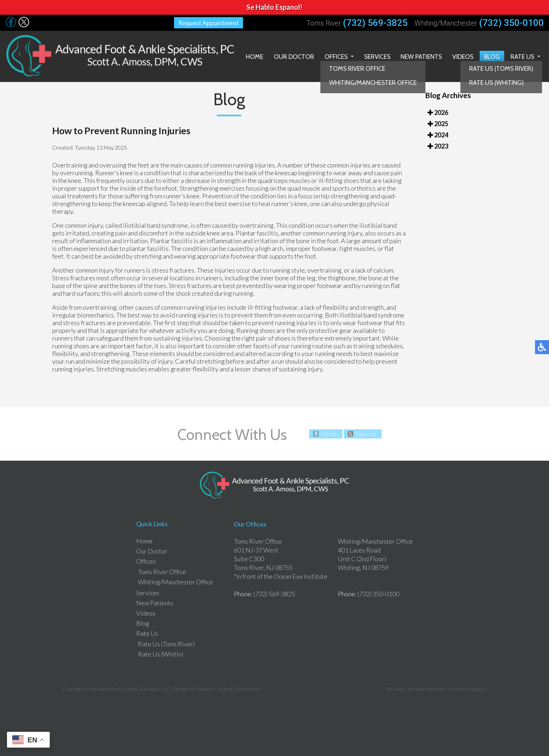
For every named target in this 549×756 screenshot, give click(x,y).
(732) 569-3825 (375, 23)
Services (376, 56)
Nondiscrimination (427, 689)
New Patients (420, 56)
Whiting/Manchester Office (175, 582)
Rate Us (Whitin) (161, 654)
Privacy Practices (468, 689)
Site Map (395, 689)
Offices (334, 56)
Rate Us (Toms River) (166, 644)
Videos (462, 56)
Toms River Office (162, 571)
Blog (492, 56)
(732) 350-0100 (511, 23)
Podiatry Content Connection (227, 689)
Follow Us (366, 434)
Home (252, 56)
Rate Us (522, 56)
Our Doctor (291, 56)
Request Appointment (209, 23)
